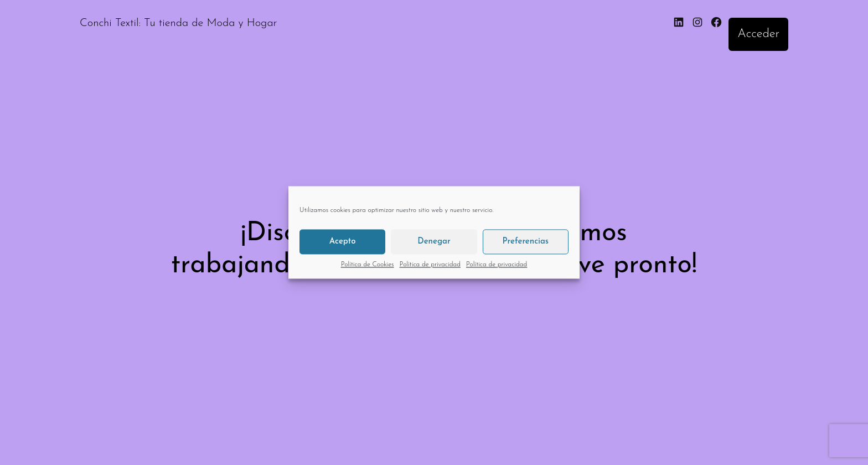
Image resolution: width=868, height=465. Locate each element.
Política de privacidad (430, 265)
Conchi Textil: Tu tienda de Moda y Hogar (178, 23)
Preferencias (526, 242)
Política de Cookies (368, 265)
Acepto (343, 242)
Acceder (758, 34)
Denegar (434, 242)
